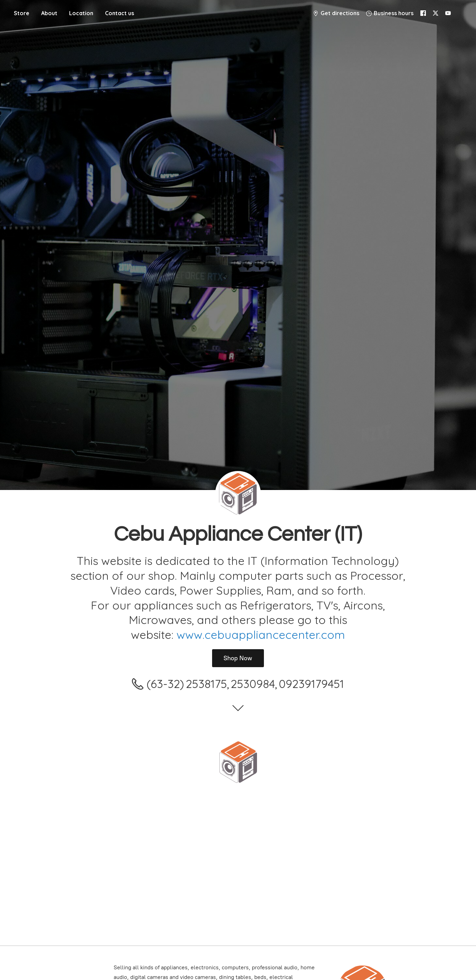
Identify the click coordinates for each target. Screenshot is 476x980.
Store (22, 13)
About (49, 13)
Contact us (120, 13)
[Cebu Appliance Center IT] (238, 762)
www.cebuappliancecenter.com (261, 635)
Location (81, 13)
